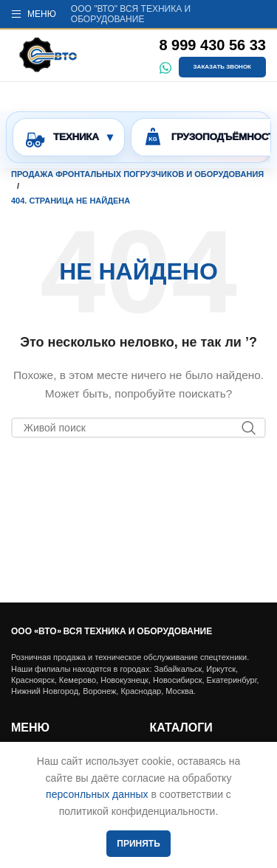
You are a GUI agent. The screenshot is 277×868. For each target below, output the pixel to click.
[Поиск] (138, 428)
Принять (138, 844)
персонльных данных (97, 794)
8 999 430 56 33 (212, 45)
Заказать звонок (222, 67)
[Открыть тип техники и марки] (69, 137)
